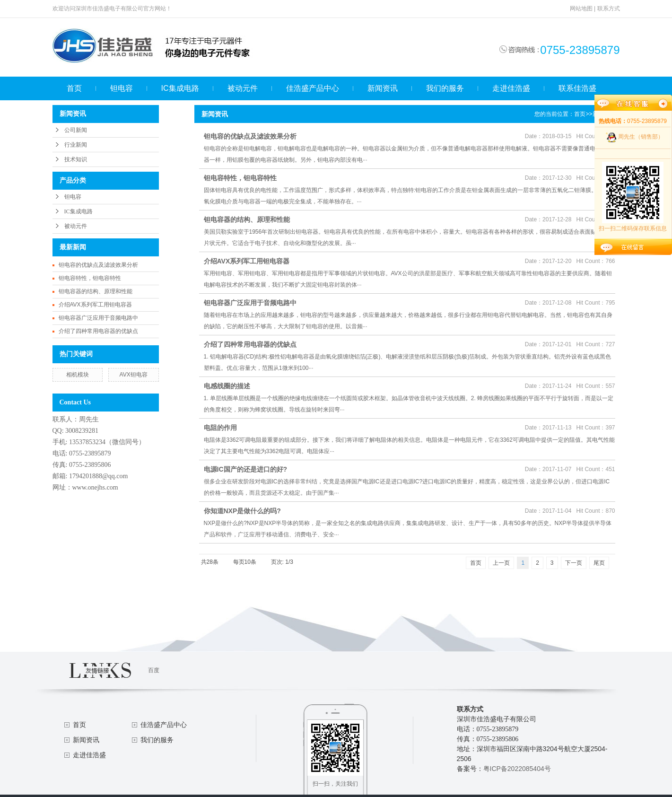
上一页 (501, 563)
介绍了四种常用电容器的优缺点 (98, 331)
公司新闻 (76, 130)
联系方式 (609, 9)
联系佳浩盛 (577, 88)
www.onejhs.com (95, 487)
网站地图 (581, 9)
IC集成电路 (180, 88)
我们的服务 (445, 88)
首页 (74, 88)
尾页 (599, 563)
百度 (154, 670)
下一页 (574, 563)
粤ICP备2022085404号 (517, 769)
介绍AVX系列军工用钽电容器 (95, 305)
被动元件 (243, 88)
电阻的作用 (220, 428)
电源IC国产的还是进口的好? (246, 469)
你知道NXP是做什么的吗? (242, 511)
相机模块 (78, 375)
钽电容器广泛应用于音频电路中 (98, 318)
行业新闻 (76, 145)
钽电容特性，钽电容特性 (90, 278)
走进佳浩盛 (511, 88)
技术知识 (76, 159)
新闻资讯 (383, 88)
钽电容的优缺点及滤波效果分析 (98, 265)
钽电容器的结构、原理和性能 (96, 291)
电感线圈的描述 (227, 386)
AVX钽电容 (134, 375)
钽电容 (122, 88)
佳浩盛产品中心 (313, 88)
